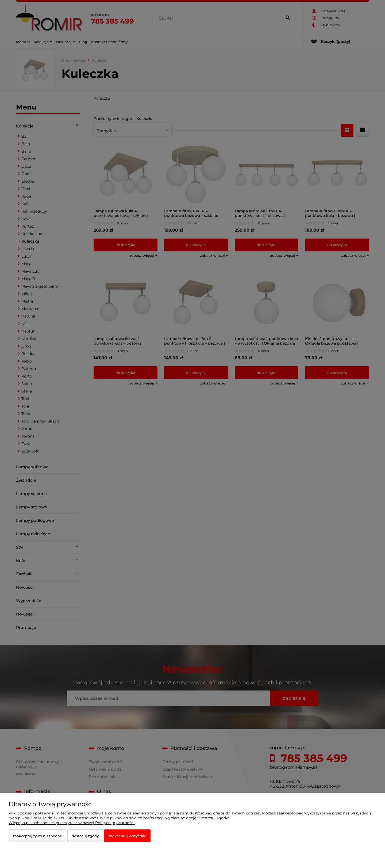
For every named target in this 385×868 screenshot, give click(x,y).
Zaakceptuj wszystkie (127, 836)
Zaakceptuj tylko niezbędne (37, 836)
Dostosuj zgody (85, 836)
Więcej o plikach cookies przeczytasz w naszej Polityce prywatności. (72, 823)
